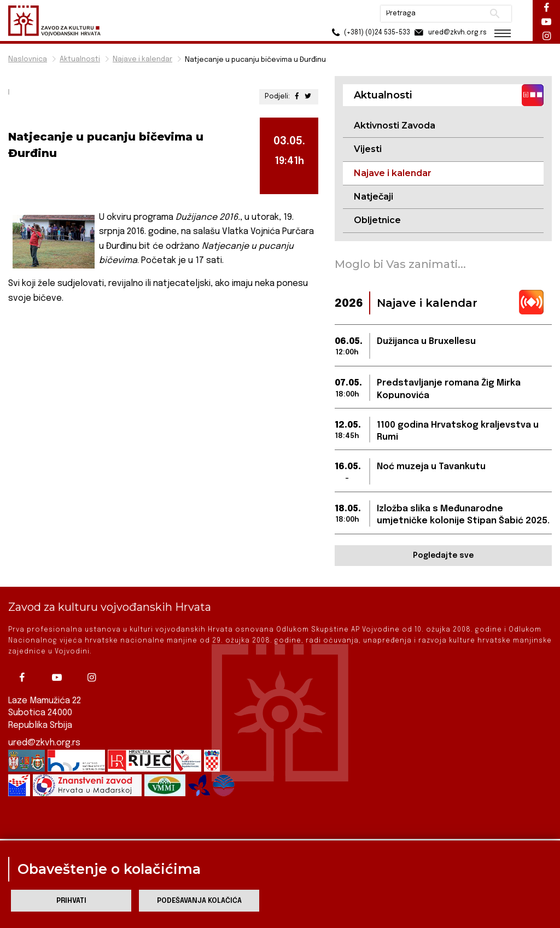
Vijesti (368, 149)
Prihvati (71, 901)
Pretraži (495, 14)
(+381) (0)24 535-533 (369, 33)
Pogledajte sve (443, 556)
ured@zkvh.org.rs (44, 733)
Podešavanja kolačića (199, 901)
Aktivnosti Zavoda (395, 126)
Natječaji (374, 197)
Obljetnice (377, 220)
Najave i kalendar (142, 59)
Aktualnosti (80, 59)
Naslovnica (28, 59)
